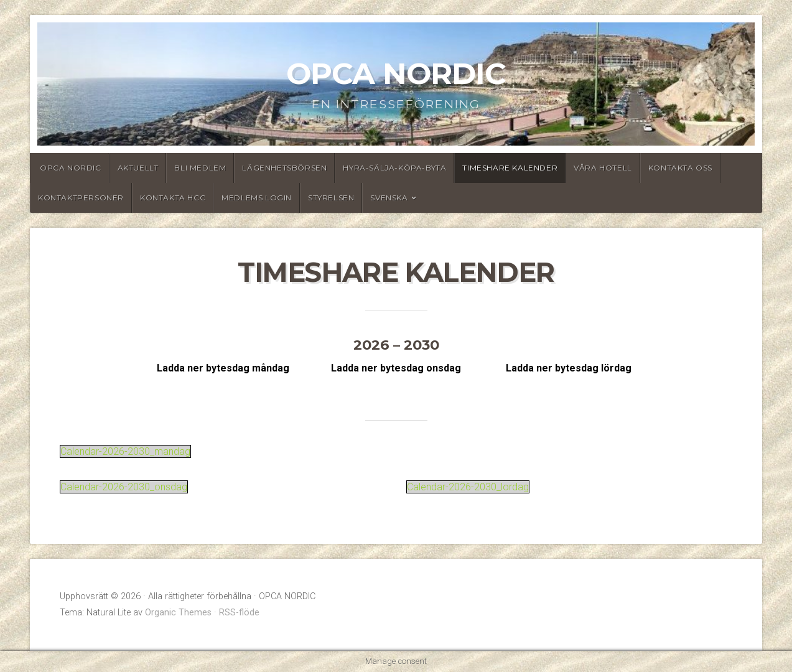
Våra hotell (603, 168)
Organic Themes (178, 613)
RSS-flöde (239, 613)
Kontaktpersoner (81, 198)
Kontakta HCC (173, 198)
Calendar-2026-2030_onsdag (124, 487)
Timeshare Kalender (510, 168)
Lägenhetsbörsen (284, 168)
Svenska (389, 198)
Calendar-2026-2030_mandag (125, 451)
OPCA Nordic (71, 168)
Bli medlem (200, 168)
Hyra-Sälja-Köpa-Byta (394, 168)
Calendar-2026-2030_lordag (468, 487)
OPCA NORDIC (396, 73)
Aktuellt (138, 168)
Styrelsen (331, 198)
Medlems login (257, 198)
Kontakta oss (680, 168)
